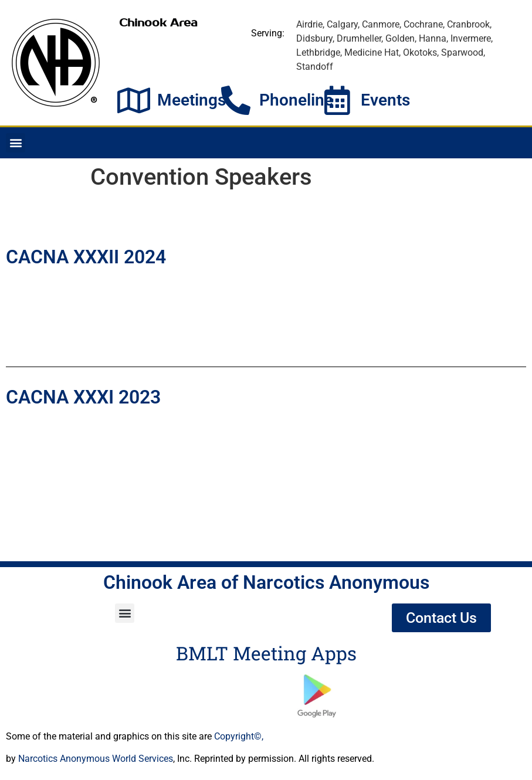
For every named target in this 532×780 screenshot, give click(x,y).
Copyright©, (239, 736)
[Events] (337, 100)
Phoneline (296, 100)
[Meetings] (134, 100)
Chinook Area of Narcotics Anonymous (266, 582)
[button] (16, 143)
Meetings (192, 100)
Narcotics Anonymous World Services (96, 759)
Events (385, 100)
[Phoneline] (236, 100)
